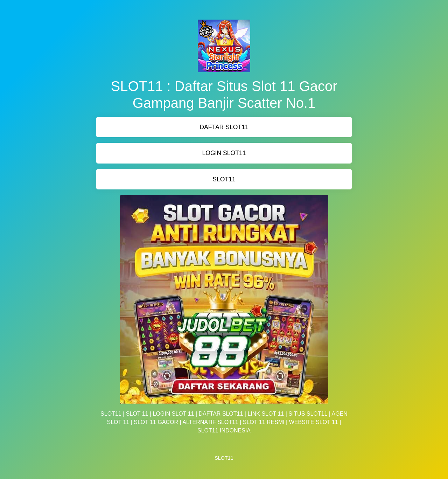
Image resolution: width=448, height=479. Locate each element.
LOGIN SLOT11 (224, 153)
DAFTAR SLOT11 (224, 127)
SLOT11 (224, 179)
